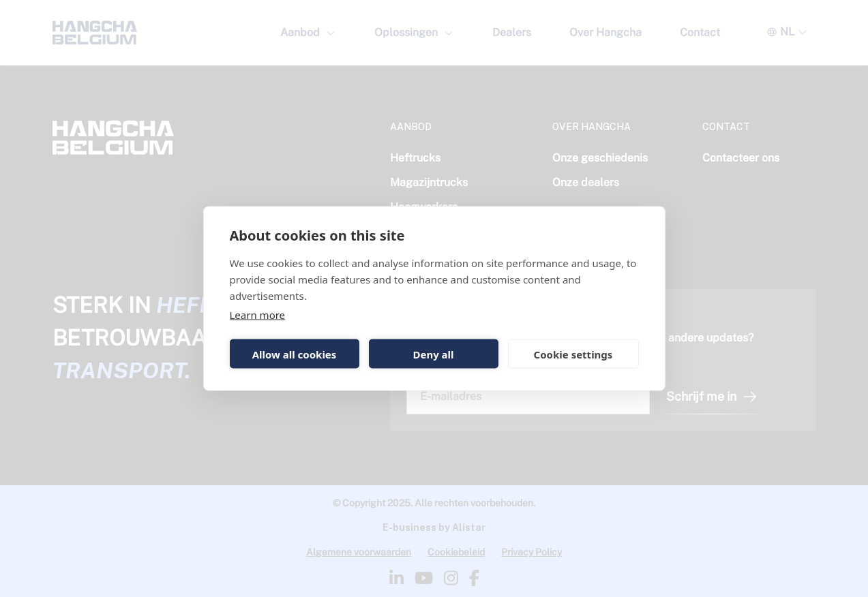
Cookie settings (573, 354)
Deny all (433, 354)
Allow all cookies (295, 354)
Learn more (258, 315)
